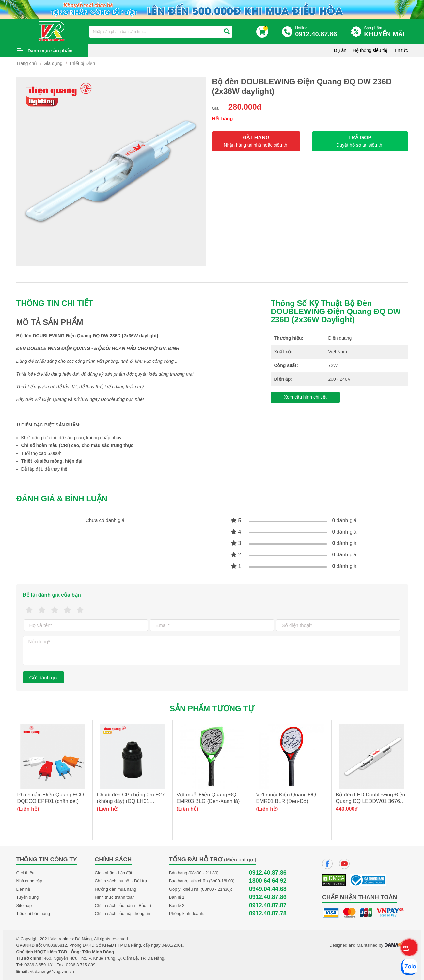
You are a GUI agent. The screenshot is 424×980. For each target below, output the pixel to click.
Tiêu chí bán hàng (33, 914)
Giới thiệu (25, 873)
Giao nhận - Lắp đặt (113, 873)
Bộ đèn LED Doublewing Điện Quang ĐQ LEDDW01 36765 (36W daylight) (371, 801)
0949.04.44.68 (268, 889)
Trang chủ (27, 63)
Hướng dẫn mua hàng (115, 889)
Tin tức (401, 50)
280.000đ (245, 107)
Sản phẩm (386, 32)
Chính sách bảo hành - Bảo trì (123, 905)
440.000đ (347, 809)
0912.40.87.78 (268, 914)
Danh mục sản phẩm (50, 51)
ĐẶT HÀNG (256, 141)
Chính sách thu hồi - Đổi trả (121, 881)
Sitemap (24, 905)
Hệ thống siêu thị (370, 50)
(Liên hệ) (28, 809)
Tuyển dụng (28, 897)
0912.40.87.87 (268, 905)
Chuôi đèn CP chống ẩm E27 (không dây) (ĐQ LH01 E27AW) (131, 801)
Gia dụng (53, 63)
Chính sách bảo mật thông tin (122, 914)
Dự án (340, 50)
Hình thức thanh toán (115, 897)
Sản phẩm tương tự (212, 708)
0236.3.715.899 (81, 965)
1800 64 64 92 (268, 881)
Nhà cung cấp (29, 881)
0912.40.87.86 (268, 873)
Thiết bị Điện (82, 63)
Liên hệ (23, 889)
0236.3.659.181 (39, 965)
